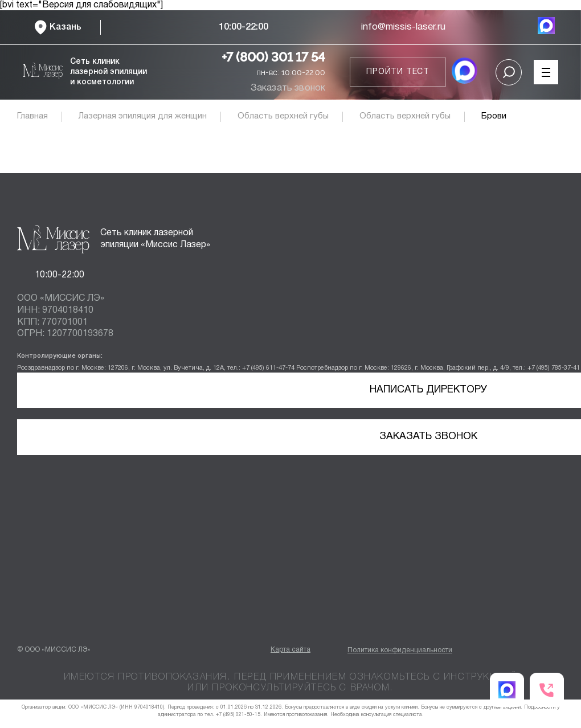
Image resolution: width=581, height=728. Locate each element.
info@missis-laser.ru (403, 27)
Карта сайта (290, 650)
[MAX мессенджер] (546, 27)
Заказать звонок (288, 88)
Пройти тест (398, 72)
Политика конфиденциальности (400, 650)
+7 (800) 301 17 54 (273, 57)
